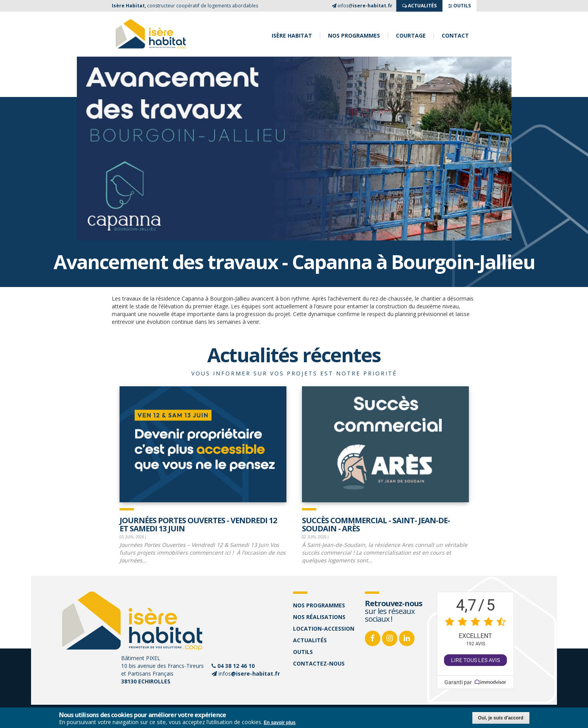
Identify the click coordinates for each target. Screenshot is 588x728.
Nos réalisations (319, 617)
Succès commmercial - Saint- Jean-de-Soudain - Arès (376, 524)
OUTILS (460, 6)
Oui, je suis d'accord (501, 718)
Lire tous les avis (475, 660)
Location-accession (324, 629)
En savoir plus (280, 723)
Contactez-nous (319, 663)
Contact (455, 36)
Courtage (411, 36)
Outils (303, 652)
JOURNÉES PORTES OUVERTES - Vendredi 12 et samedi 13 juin (198, 524)
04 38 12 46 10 (236, 666)
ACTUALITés (419, 6)
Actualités (310, 640)
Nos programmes (354, 36)
